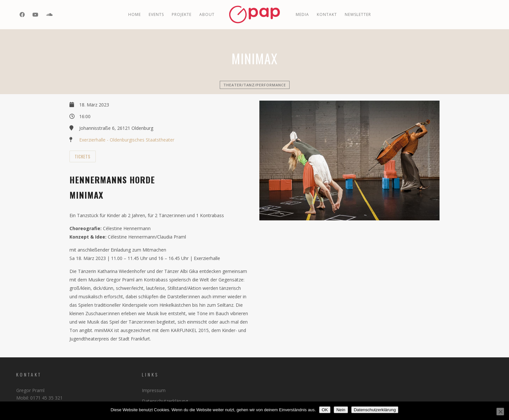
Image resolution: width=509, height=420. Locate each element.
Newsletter (358, 14)
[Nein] (500, 412)
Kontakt (327, 14)
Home (135, 14)
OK (325, 410)
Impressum (154, 390)
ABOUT (207, 14)
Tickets (83, 156)
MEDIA (302, 14)
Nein (341, 410)
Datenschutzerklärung (165, 401)
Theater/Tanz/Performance (255, 85)
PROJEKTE (182, 14)
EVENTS (156, 14)
